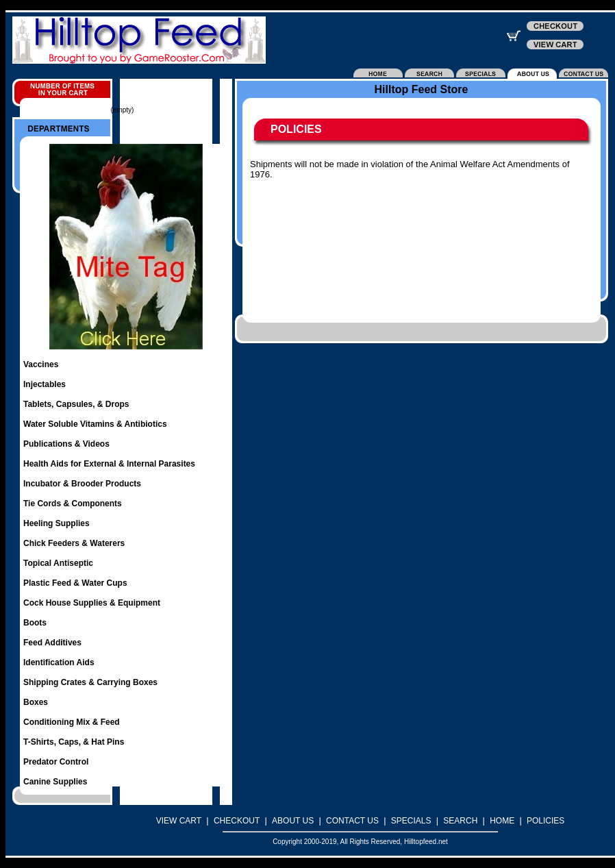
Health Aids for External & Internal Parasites (109, 464)
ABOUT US (293, 821)
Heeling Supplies (57, 523)
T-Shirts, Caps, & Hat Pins (74, 742)
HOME (502, 821)
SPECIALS (411, 821)
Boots (35, 623)
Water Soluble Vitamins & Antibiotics (95, 424)
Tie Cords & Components (73, 504)
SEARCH (460, 821)
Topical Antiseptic (58, 563)
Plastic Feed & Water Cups (75, 583)
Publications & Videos (66, 444)
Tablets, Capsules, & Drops (76, 404)
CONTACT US (352, 821)
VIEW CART (179, 821)
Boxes (36, 702)
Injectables (45, 384)
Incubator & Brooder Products (82, 484)
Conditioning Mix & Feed (72, 722)
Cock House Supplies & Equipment (92, 603)
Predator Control (56, 762)
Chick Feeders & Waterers (74, 543)
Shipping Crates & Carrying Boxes (90, 682)
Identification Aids (59, 662)
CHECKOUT (237, 821)
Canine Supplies (55, 782)
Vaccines (41, 364)
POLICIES (545, 821)
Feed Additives (52, 643)
